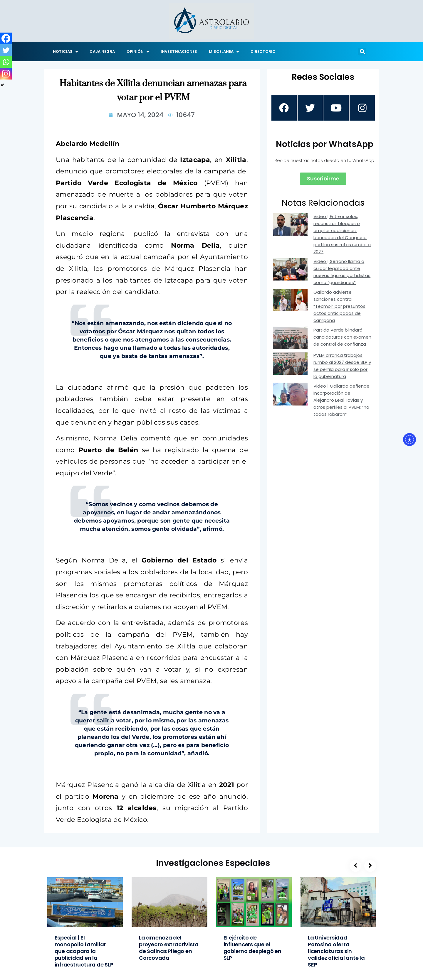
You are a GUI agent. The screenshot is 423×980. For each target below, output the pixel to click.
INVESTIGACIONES (179, 51)
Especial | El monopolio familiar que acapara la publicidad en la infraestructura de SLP (84, 951)
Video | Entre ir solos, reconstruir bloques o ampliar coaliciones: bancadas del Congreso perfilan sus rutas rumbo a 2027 (342, 235)
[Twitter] (6, 50)
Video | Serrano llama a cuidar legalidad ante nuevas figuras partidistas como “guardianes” (342, 272)
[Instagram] (6, 74)
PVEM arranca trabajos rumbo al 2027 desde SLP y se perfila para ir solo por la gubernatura (342, 367)
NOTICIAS (65, 52)
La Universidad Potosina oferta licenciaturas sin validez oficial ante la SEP (336, 951)
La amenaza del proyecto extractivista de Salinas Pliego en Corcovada (169, 948)
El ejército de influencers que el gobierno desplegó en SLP (252, 948)
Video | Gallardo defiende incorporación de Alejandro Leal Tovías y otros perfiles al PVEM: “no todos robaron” (341, 401)
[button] (362, 52)
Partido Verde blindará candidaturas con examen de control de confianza (342, 338)
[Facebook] (6, 38)
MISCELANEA (224, 52)
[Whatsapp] (6, 62)
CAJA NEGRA (102, 51)
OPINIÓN (138, 52)
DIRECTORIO (263, 51)
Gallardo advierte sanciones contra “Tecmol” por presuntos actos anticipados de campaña (339, 307)
